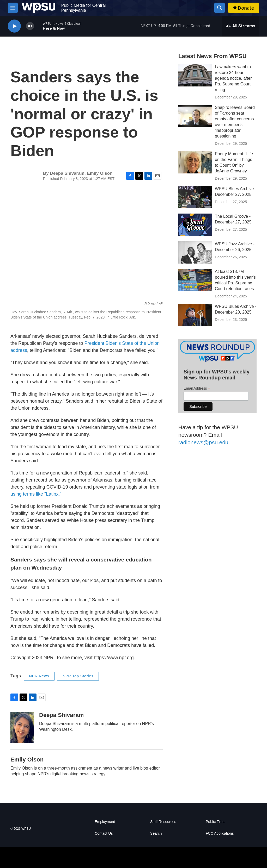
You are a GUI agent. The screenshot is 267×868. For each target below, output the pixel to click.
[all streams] (241, 26)
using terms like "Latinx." (36, 494)
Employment (105, 822)
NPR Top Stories (78, 676)
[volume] (30, 26)
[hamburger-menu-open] (13, 8)
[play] (14, 26)
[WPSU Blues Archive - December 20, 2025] (195, 315)
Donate (246, 8)
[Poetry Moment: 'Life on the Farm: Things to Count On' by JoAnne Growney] (195, 162)
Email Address (197, 388)
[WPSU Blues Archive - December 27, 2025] (195, 197)
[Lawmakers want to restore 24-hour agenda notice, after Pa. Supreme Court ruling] (195, 75)
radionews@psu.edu (203, 442)
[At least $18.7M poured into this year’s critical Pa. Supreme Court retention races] (195, 280)
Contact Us (104, 833)
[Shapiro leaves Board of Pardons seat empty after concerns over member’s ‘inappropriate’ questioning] (195, 116)
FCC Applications (220, 833)
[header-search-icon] (220, 8)
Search (156, 833)
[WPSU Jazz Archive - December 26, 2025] (195, 252)
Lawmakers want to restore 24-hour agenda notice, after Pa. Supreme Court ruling (233, 78)
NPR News (39, 676)
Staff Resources (163, 822)
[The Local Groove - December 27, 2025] (195, 225)
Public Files (215, 822)
